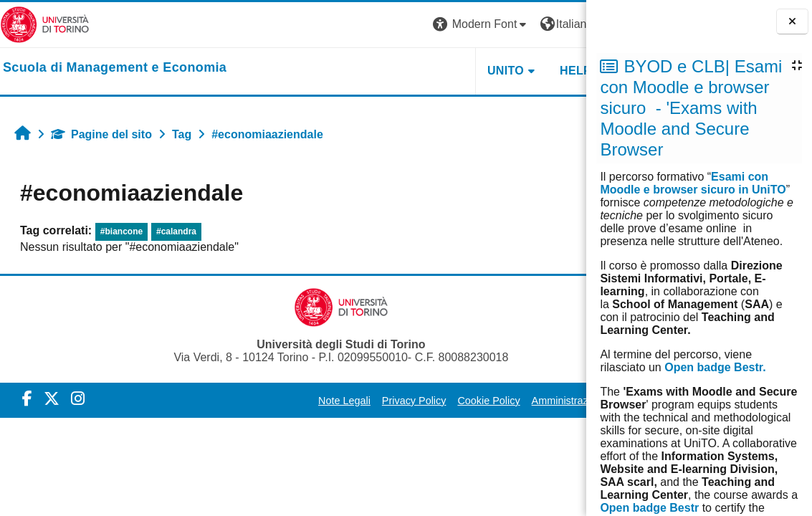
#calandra (176, 231)
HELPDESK (496, 71)
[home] (115, 68)
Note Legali (312, 401)
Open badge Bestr (649, 508)
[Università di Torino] (45, 24)
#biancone (121, 231)
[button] (386, 25)
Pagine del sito (101, 134)
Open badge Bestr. (715, 367)
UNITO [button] (410, 71)
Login (561, 24)
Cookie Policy (456, 401)
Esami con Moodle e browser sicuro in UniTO (693, 183)
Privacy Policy (382, 401)
